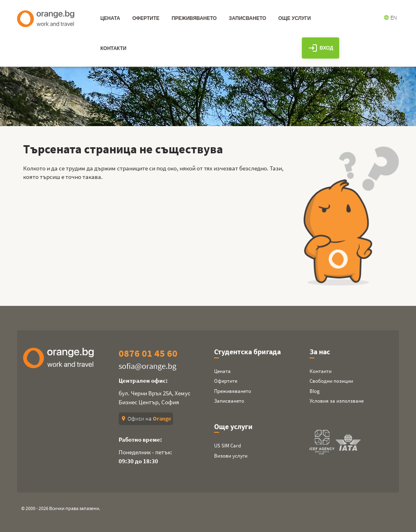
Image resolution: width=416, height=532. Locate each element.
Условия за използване (337, 401)
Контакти (321, 371)
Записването (229, 401)
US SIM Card (227, 446)
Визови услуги (231, 456)
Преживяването (233, 391)
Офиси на (146, 419)
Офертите (226, 381)
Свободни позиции (331, 381)
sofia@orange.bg (147, 366)
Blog (315, 391)
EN (390, 17)
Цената (222, 371)
